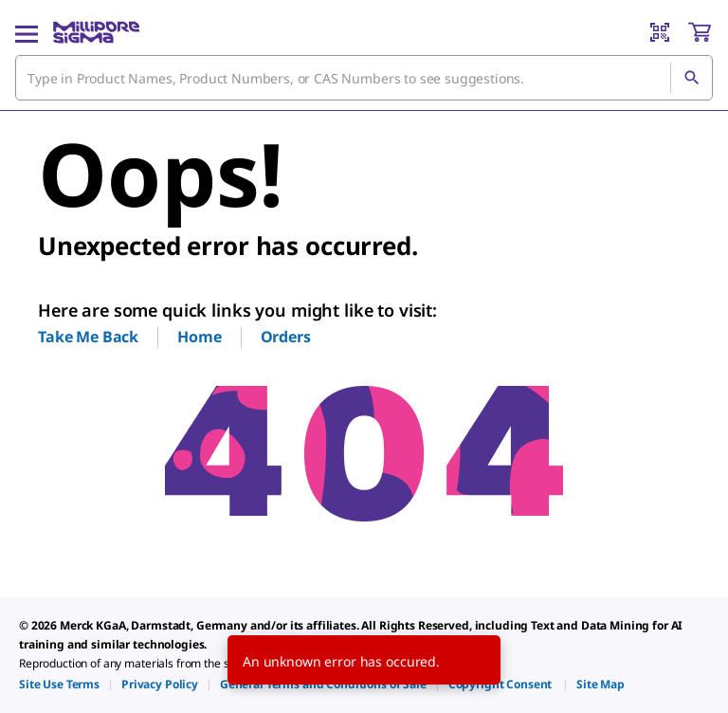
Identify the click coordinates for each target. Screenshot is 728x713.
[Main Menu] (27, 32)
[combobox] (364, 78)
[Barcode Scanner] (660, 32)
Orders (286, 337)
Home (199, 337)
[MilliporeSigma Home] (96, 32)
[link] (59, 684)
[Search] (691, 78)
